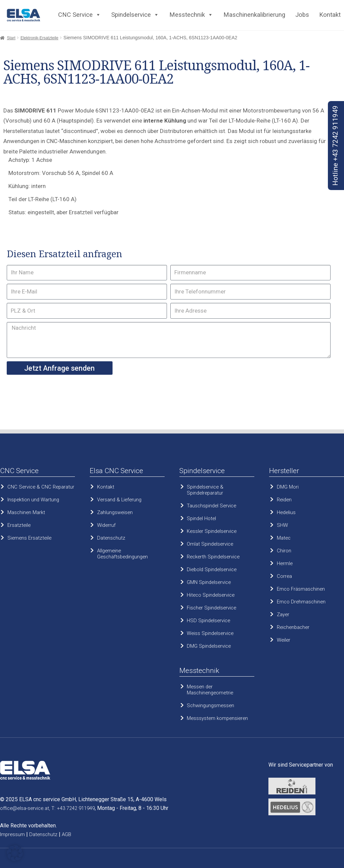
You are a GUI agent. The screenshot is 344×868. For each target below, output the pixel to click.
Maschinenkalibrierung (254, 15)
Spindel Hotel (201, 518)
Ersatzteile (19, 525)
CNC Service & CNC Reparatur (41, 487)
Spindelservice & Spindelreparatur (205, 490)
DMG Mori (288, 487)
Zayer (283, 614)
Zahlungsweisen (115, 512)
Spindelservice (135, 15)
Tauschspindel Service (211, 506)
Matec (284, 538)
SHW (282, 525)
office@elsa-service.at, (25, 808)
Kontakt (330, 15)
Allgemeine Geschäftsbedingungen (122, 554)
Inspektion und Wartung (33, 500)
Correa (284, 576)
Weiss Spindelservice (210, 633)
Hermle (285, 563)
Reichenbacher (293, 627)
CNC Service (80, 15)
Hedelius (286, 512)
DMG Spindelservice (209, 646)
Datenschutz (111, 538)
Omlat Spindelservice (210, 544)
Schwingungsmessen (210, 705)
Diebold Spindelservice (212, 569)
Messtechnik (191, 15)
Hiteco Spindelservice (211, 595)
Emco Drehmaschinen (301, 602)
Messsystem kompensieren (217, 718)
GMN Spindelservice (209, 582)
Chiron (284, 551)
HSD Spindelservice (208, 621)
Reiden (284, 500)
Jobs (302, 15)
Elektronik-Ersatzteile (39, 38)
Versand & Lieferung (119, 500)
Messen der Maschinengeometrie (210, 690)
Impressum (12, 834)
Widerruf (106, 525)
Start (11, 38)
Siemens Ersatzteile (29, 538)
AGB (67, 834)
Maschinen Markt (26, 512)
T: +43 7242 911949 (73, 808)
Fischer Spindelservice (211, 608)
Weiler (284, 640)
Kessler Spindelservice (212, 531)
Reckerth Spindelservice (213, 557)
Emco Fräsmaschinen (301, 589)
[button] (15, 853)
